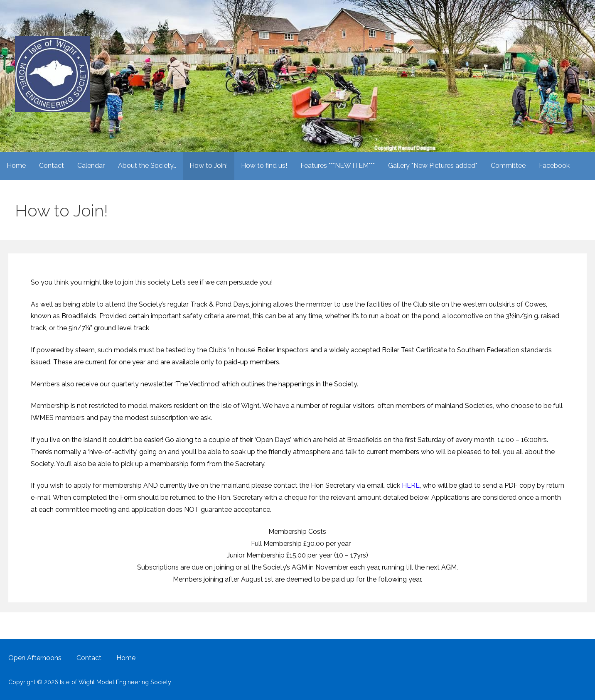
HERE (411, 485)
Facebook (554, 166)
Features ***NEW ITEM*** (338, 166)
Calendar (91, 166)
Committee (508, 166)
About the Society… (147, 166)
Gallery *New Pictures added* (433, 166)
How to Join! (209, 166)
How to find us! (264, 166)
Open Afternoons (35, 658)
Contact (52, 166)
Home (16, 166)
